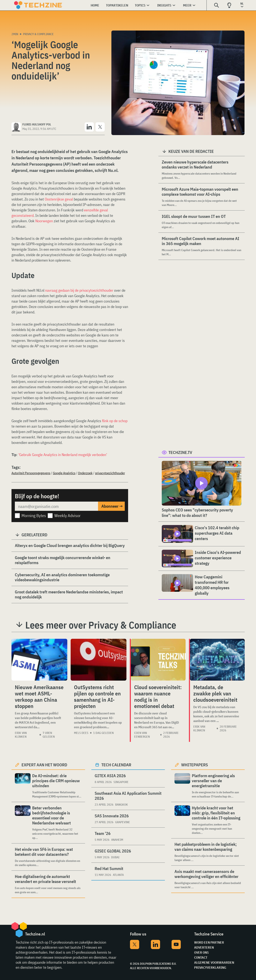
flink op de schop (115, 421)
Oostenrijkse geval (59, 199)
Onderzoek (85, 473)
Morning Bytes (34, 516)
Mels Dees (81, 733)
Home (95, 5)
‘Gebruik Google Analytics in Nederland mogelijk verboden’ (63, 455)
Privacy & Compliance (38, 34)
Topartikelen (117, 5)
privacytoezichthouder (110, 473)
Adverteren (204, 947)
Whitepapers (195, 765)
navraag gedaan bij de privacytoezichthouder (79, 290)
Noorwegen (44, 221)
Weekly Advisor (68, 516)
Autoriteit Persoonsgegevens (31, 473)
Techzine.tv (180, 452)
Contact (201, 957)
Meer (187, 5)
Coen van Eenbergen (142, 735)
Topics (140, 5)
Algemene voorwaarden (214, 962)
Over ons (201, 952)
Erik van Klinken (21, 735)
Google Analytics (64, 473)
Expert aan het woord (44, 765)
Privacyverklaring (210, 967)
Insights (164, 5)
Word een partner (209, 942)
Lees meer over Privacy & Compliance (101, 625)
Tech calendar (116, 765)
